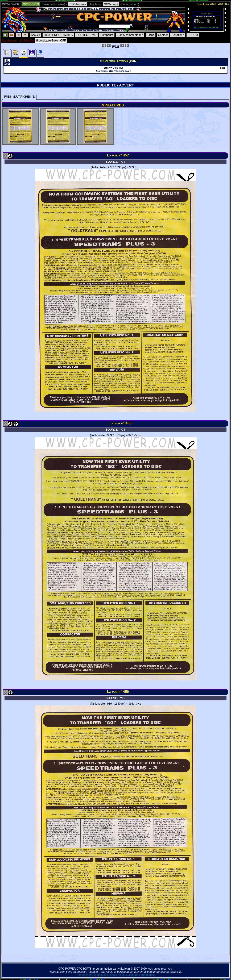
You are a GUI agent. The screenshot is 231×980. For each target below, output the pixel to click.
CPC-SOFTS (31, 4)
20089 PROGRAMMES (58, 35)
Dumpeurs (107, 35)
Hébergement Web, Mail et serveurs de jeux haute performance (116, 975)
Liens (151, 35)
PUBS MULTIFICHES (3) (20, 97)
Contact (163, 35)
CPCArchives (78, 4)
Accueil (35, 35)
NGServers (111, 4)
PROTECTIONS (86, 35)
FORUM (193, 35)
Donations (178, 35)
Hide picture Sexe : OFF (51, 41)
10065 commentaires (130, 35)
